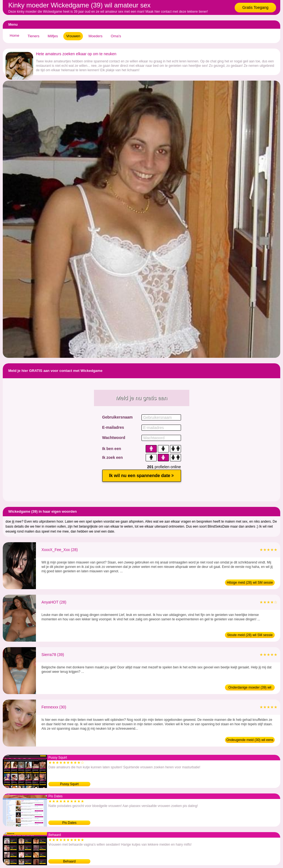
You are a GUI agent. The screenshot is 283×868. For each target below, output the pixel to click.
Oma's (116, 36)
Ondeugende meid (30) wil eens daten (250, 740)
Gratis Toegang (256, 7)
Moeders (95, 36)
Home (15, 35)
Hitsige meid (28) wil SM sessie (250, 583)
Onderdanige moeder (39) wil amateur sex (250, 688)
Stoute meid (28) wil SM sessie (250, 635)
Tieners (34, 36)
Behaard (69, 861)
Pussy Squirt (69, 784)
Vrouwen (73, 36)
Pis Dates (69, 823)
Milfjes (53, 36)
